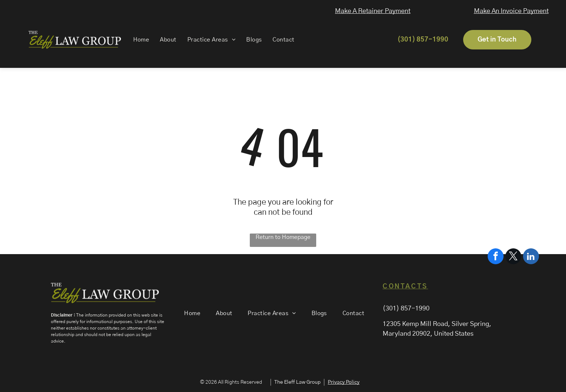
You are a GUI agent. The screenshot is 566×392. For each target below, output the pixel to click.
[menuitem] (137, 40)
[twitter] (513, 369)
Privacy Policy (344, 382)
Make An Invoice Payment (517, 11)
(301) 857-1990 (406, 309)
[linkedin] (531, 369)
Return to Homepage (283, 237)
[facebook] (496, 369)
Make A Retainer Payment (376, 11)
